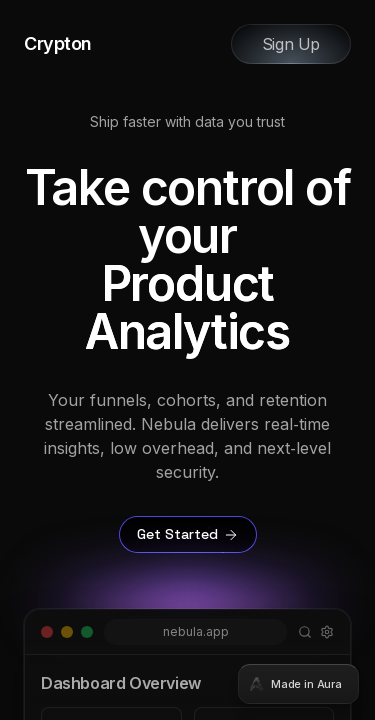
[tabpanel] (187, 360)
